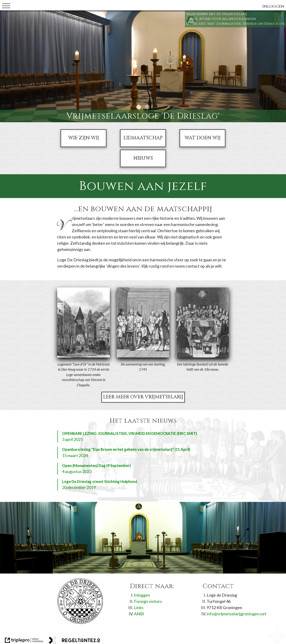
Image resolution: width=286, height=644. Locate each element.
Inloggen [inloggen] (273, 6)
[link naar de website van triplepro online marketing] (24, 640)
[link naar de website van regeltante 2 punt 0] (74, 640)
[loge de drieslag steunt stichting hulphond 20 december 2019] (143, 485)
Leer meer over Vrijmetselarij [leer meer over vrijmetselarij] (143, 397)
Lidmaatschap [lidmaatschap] (143, 138)
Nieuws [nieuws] (143, 158)
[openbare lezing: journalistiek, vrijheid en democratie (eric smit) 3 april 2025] (143, 437)
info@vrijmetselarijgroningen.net (237, 614)
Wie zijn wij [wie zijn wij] (84, 138)
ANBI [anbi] (139, 614)
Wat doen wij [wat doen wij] (203, 138)
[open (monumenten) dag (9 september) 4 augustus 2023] (143, 469)
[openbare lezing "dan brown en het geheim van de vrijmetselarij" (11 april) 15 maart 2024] (143, 453)
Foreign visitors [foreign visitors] (148, 601)
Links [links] (139, 607)
